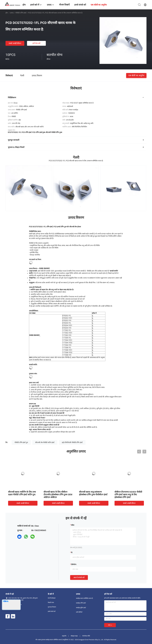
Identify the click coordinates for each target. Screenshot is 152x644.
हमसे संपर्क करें (52, 611)
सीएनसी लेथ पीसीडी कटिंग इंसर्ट (45, 442)
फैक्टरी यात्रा (51, 603)
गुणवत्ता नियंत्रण (52, 607)
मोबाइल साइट (74, 636)
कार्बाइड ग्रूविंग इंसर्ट (81, 608)
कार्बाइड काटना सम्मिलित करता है (84, 598)
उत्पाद (12, 13)
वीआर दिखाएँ (64, 5)
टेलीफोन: (74, 564)
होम (7, 13)
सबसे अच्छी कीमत (15, 43)
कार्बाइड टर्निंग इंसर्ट (81, 603)
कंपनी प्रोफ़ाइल (52, 598)
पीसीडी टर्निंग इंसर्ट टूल (21, 442)
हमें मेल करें (36, 43)
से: (72, 552)
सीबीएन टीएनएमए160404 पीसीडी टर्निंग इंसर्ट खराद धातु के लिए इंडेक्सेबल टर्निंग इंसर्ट (128, 495)
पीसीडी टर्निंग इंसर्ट (21, 13)
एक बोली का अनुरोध (136, 75)
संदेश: (73, 525)
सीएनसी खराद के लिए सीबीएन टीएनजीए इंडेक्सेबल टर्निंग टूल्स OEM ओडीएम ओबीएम (58, 495)
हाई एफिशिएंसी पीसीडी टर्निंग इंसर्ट (72, 442)
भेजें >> (110, 625)
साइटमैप (64, 636)
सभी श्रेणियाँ (79, 612)
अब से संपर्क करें (79, 577)
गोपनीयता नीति (86, 636)
